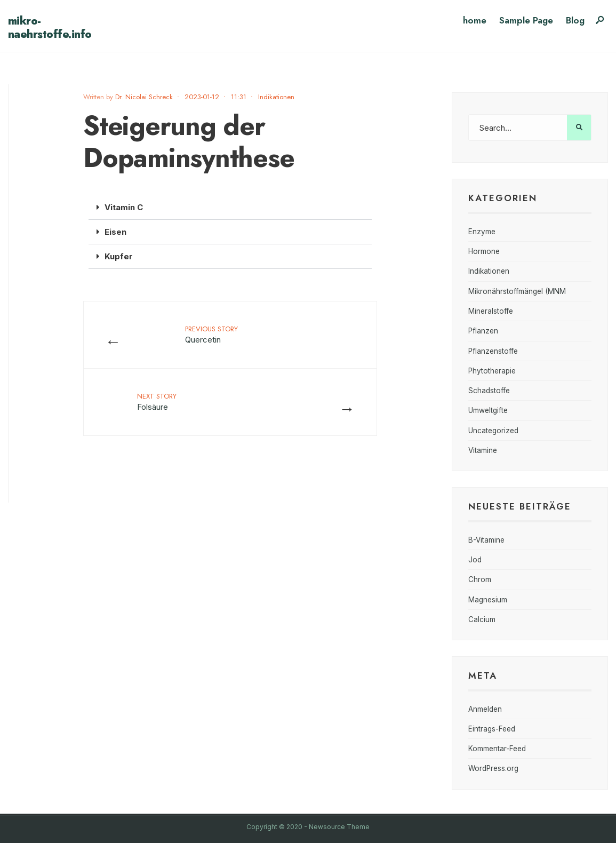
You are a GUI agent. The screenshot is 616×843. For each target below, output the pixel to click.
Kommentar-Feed (497, 749)
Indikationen (276, 97)
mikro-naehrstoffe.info (50, 27)
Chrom (480, 579)
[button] (230, 208)
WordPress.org (493, 768)
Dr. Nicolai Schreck (144, 97)
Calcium (482, 619)
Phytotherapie (492, 371)
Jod (475, 560)
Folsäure (157, 401)
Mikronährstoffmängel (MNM (517, 291)
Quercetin (211, 334)
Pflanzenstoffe (493, 351)
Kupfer (119, 256)
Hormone (484, 251)
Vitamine (483, 450)
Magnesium (488, 600)
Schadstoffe (489, 391)
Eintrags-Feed (492, 729)
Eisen (115, 232)
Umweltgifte (488, 410)
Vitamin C (124, 207)
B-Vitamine (486, 540)
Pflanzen (483, 331)
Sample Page (526, 20)
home (475, 20)
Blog (575, 20)
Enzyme (482, 232)
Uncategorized (493, 431)
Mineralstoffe (491, 311)
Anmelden (485, 709)
